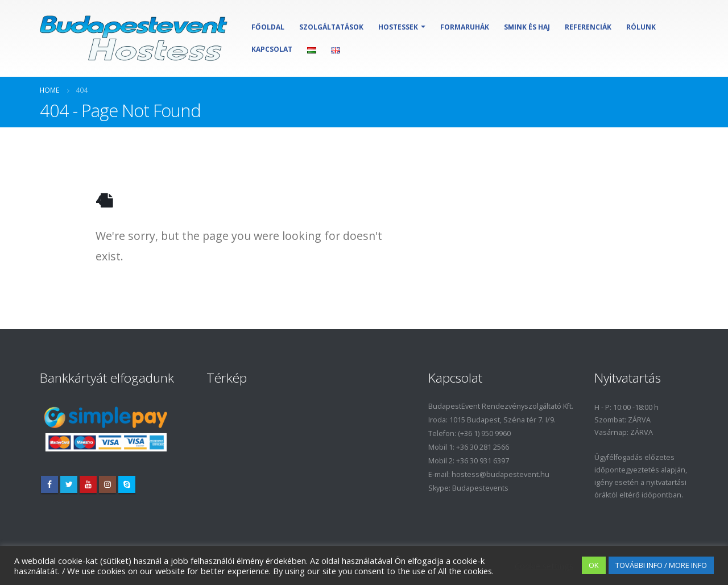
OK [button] (594, 565)
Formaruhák (465, 27)
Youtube (88, 484)
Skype (127, 484)
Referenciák (588, 27)
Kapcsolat (272, 49)
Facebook (49, 484)
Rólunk (641, 27)
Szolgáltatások (331, 27)
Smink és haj (527, 27)
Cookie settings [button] (544, 566)
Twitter (69, 484)
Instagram (107, 484)
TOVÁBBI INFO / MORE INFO (661, 565)
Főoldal (268, 27)
